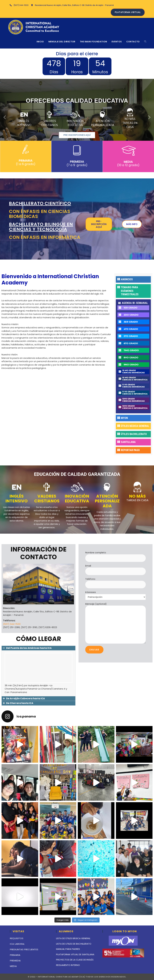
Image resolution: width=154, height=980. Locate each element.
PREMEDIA (15, 961)
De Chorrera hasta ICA (20, 703)
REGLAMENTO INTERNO (68, 965)
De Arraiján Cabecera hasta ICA (25, 698)
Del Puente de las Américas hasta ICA (29, 648)
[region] (77, 117)
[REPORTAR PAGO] (119, 450)
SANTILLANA (128, 442)
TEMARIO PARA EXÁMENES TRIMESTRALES (130, 291)
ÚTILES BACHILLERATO (134, 434)
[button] (5, 117)
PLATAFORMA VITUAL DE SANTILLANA (75, 954)
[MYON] (119, 418)
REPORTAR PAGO (130, 450)
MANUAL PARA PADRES (68, 949)
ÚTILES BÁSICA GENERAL (135, 426)
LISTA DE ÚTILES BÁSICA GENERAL (73, 938)
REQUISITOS (17, 938)
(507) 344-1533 (12, 624)
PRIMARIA (15, 955)
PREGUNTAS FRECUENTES (24, 949)
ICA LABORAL (17, 944)
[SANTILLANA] (119, 442)
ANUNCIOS (127, 279)
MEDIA (13, 966)
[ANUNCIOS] (119, 279)
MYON (124, 418)
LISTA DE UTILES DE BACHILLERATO (74, 944)
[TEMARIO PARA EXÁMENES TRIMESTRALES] (119, 287)
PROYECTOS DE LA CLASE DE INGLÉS (75, 960)
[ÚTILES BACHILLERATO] (119, 434)
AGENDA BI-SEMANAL (135, 303)
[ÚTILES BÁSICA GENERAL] (119, 426)
